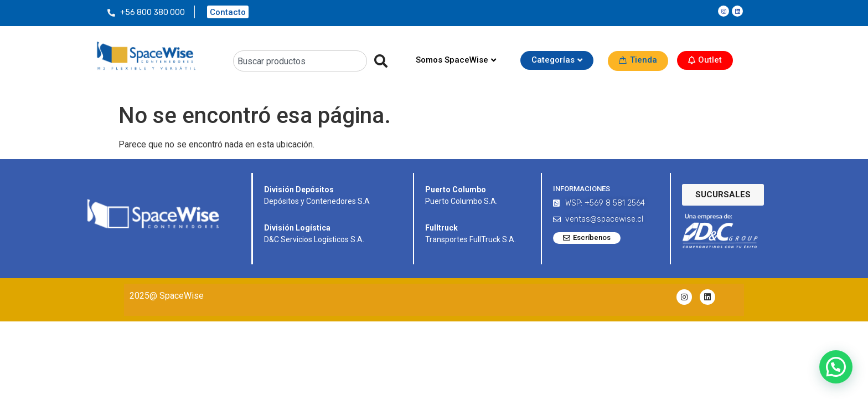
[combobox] (300, 61)
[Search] (377, 61)
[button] (836, 367)
